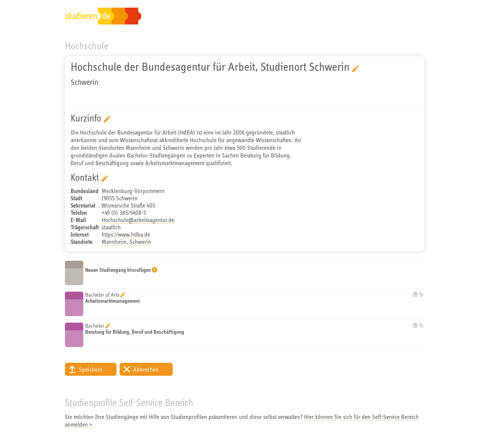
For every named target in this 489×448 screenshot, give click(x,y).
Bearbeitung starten (355, 69)
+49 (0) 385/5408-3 (124, 213)
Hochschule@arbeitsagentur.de (138, 220)
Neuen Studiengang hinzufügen (118, 270)
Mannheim (114, 242)
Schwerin (140, 242)
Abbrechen (146, 369)
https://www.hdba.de (126, 234)
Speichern (91, 369)
